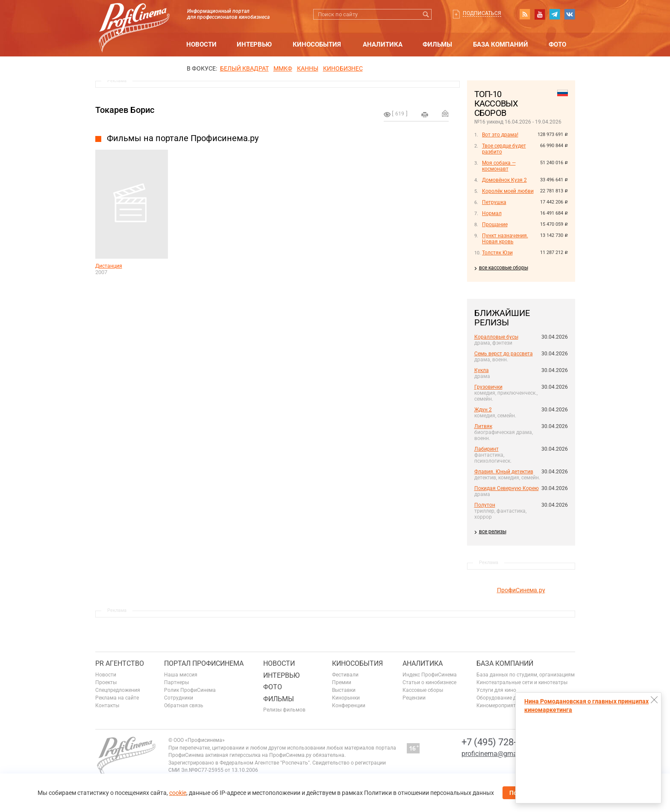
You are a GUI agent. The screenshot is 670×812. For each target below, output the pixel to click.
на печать (425, 115)
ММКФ (283, 68)
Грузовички (488, 387)
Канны (308, 68)
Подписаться (482, 13)
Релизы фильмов (284, 710)
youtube (540, 14)
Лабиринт (486, 449)
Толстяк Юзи (497, 253)
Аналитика (383, 44)
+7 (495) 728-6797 (499, 742)
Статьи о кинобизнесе (429, 682)
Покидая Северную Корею (507, 488)
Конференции (349, 706)
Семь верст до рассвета (504, 354)
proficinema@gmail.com (498, 754)
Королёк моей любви (508, 191)
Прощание (495, 224)
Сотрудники (179, 698)
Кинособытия (317, 44)
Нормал (492, 213)
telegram (555, 14)
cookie (178, 793)
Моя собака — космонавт (499, 166)
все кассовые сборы (504, 268)
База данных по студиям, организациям (526, 675)
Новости (201, 44)
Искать (426, 14)
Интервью (254, 44)
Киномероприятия (499, 706)
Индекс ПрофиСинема (430, 675)
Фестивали (345, 675)
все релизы (493, 531)
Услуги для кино (496, 690)
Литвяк (483, 426)
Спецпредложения (118, 690)
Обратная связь (184, 706)
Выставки (344, 690)
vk (570, 14)
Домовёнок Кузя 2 (504, 180)
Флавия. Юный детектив (504, 472)
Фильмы (437, 44)
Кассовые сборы (423, 690)
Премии (342, 682)
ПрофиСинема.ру (521, 590)
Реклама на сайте (117, 698)
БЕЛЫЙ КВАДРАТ (244, 68)
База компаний (501, 44)
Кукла (482, 370)
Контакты (107, 706)
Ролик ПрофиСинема (190, 690)
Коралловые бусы (496, 337)
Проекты (106, 682)
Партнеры (176, 682)
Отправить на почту (445, 113)
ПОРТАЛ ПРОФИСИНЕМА (204, 663)
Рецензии (414, 698)
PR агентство (120, 663)
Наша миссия (181, 675)
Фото (557, 44)
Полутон (485, 505)
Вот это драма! (500, 135)
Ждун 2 (483, 410)
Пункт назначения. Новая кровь (505, 239)
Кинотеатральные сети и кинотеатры (522, 682)
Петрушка (494, 202)
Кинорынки (346, 698)
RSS (525, 14)
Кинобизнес (343, 68)
